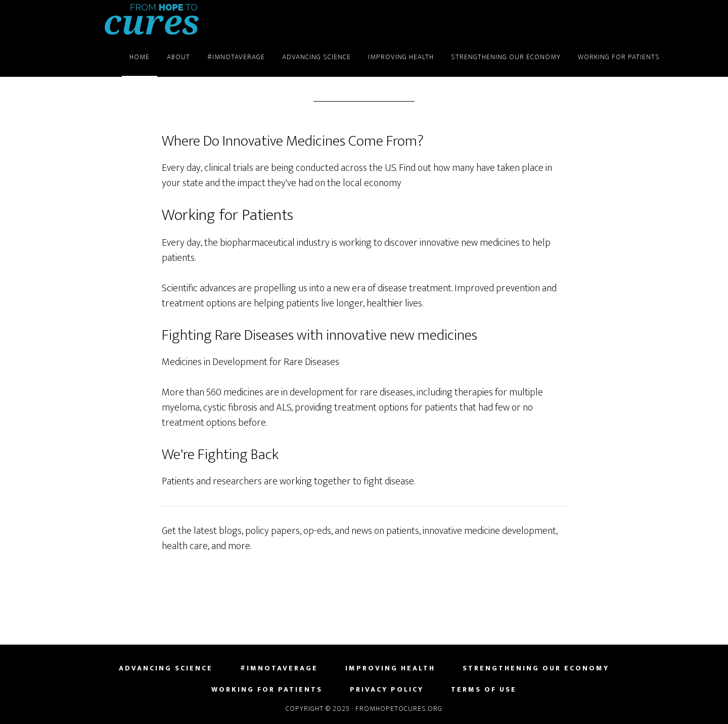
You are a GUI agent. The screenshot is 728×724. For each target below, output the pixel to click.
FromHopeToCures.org (152, 19)
